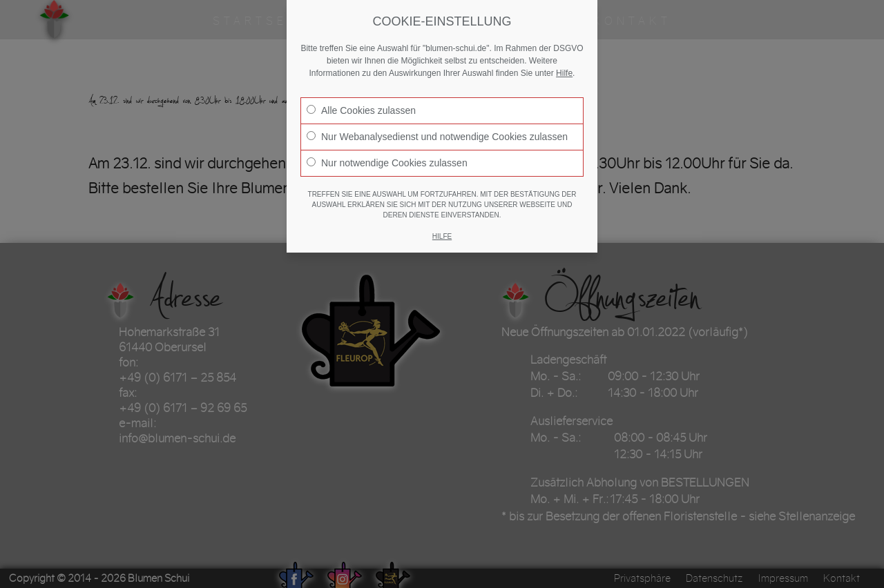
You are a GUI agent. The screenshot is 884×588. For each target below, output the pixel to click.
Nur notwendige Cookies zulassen (387, 163)
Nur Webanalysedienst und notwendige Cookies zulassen (437, 137)
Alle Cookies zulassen (361, 110)
